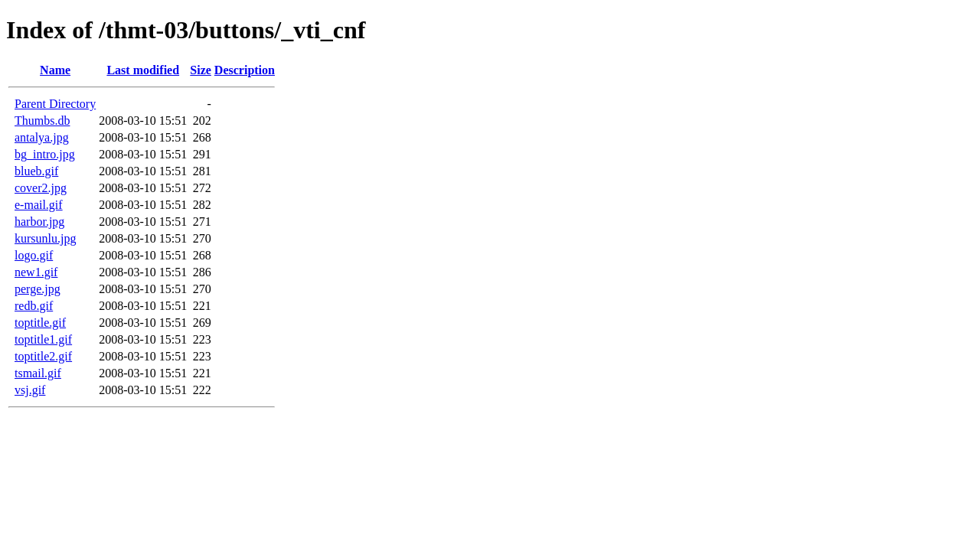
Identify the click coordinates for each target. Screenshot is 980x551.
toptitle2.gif (43, 356)
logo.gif (34, 255)
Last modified (143, 70)
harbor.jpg (39, 222)
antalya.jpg (42, 137)
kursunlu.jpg (45, 238)
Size (201, 70)
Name (55, 70)
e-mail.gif (39, 205)
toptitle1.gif (43, 339)
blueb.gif (36, 171)
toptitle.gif (40, 323)
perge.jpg (38, 289)
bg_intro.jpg (45, 154)
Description (245, 70)
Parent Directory (55, 104)
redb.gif (34, 306)
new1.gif (36, 272)
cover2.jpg (41, 188)
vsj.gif (30, 390)
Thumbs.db (42, 121)
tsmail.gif (38, 373)
